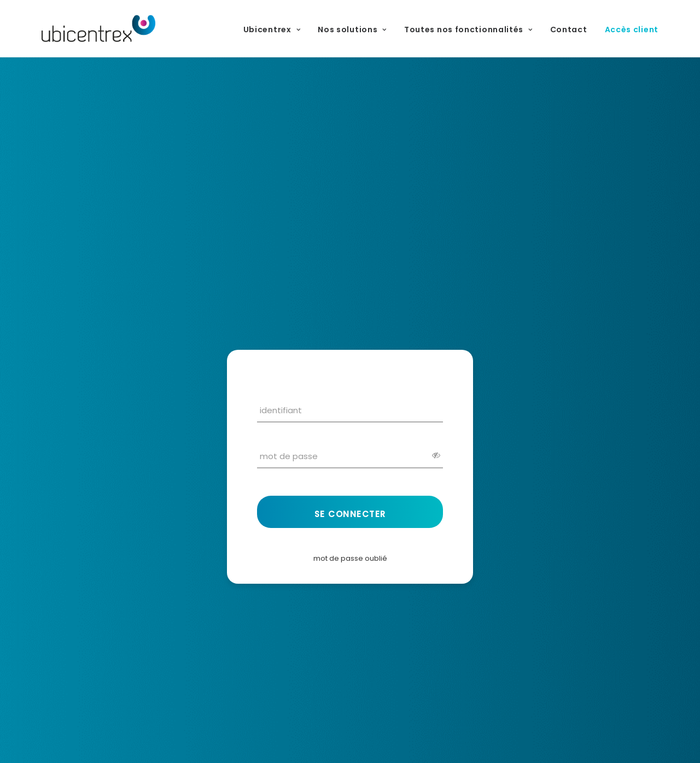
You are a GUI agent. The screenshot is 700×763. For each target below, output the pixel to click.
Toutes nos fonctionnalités (468, 30)
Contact (569, 30)
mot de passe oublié (350, 558)
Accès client (632, 30)
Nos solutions (352, 30)
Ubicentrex (272, 30)
